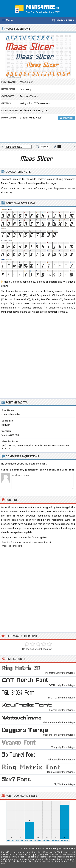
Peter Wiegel (27, 89)
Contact (71, 849)
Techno (24, 96)
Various (34, 96)
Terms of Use (42, 849)
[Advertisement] (38, 133)
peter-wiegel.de (24, 532)
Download (67, 118)
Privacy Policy (58, 849)
